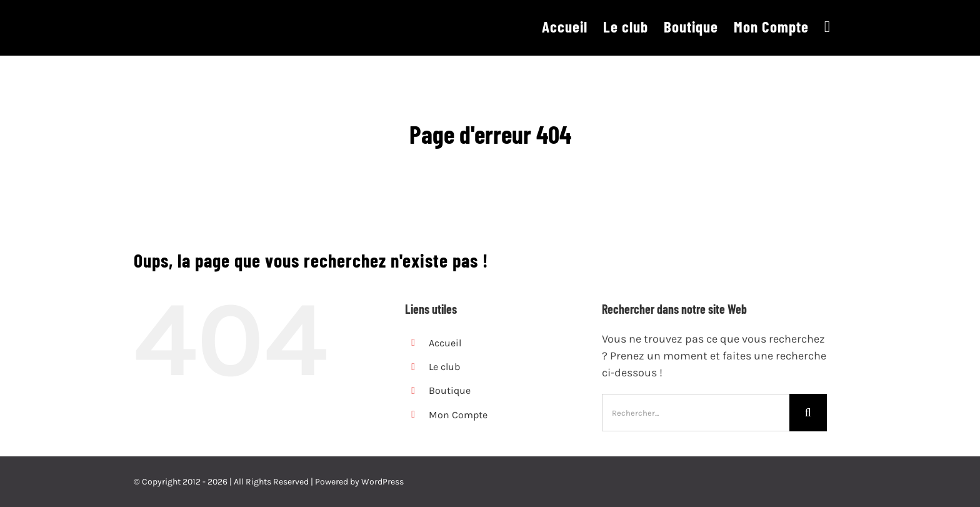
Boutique (450, 390)
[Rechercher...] (696, 413)
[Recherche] (808, 413)
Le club (444, 367)
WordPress (382, 482)
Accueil (445, 343)
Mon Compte (458, 415)
